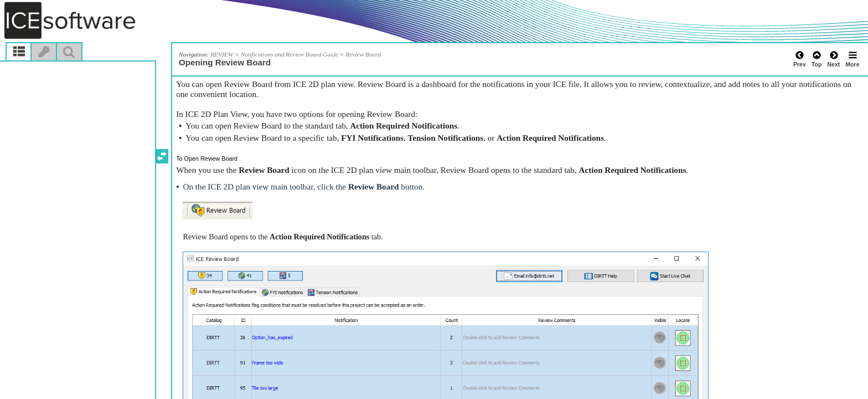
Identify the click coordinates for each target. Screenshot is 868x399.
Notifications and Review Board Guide (290, 54)
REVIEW (222, 54)
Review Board (363, 54)
